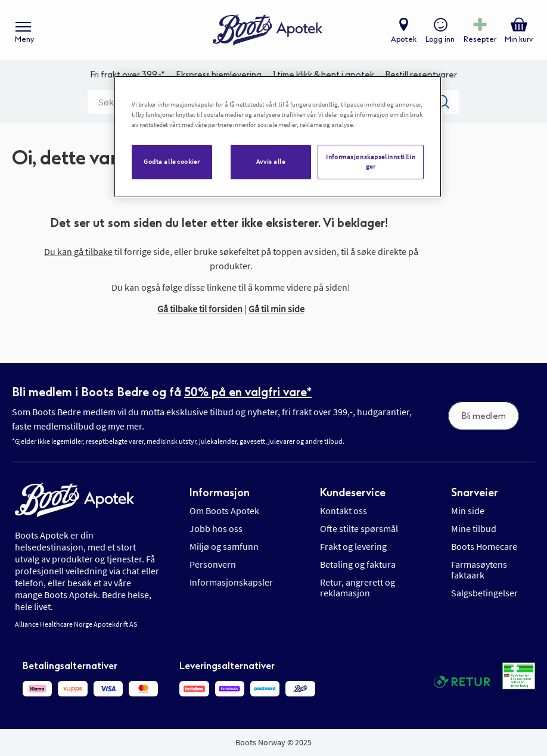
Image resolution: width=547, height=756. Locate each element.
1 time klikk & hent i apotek (324, 75)
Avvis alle (271, 161)
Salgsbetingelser (484, 593)
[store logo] (268, 30)
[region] (278, 137)
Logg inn (440, 39)
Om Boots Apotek (224, 511)
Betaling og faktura (358, 564)
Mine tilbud (474, 528)
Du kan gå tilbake (78, 251)
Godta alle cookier (172, 161)
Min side (468, 511)
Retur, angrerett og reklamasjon (358, 587)
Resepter (480, 39)
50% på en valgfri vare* (248, 392)
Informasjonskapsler (231, 582)
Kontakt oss (344, 511)
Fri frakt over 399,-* (128, 75)
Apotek (404, 39)
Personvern (213, 564)
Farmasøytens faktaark (479, 570)
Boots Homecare (484, 546)
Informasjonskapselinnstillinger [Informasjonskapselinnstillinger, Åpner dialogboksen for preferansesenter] (371, 161)
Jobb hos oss (216, 528)
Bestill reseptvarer (421, 75)
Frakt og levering (353, 546)
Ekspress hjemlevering (219, 75)
